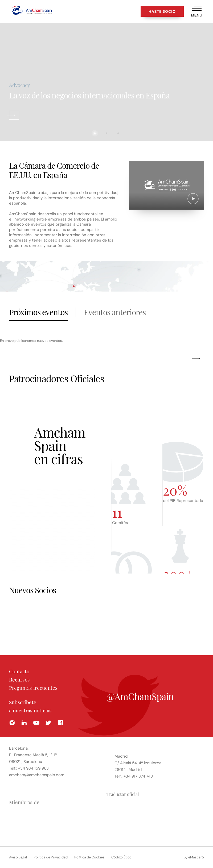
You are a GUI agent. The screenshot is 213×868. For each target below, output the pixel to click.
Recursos (19, 679)
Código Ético (121, 857)
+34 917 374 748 (138, 776)
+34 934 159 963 (33, 768)
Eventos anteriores (115, 312)
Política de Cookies (89, 857)
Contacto (19, 671)
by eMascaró (194, 857)
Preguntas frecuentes (33, 688)
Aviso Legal (18, 857)
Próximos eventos (38, 312)
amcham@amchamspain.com (37, 775)
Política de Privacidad (51, 857)
